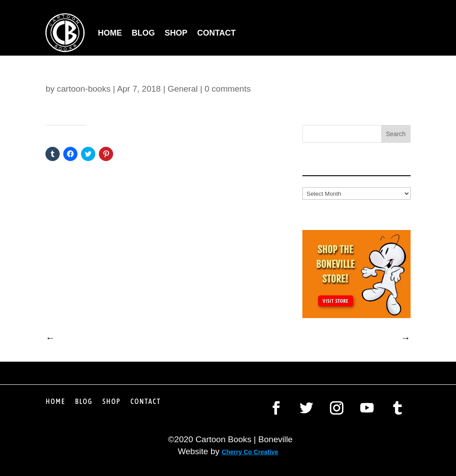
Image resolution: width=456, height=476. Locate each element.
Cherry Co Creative (250, 452)
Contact (217, 33)
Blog (143, 33)
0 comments (227, 89)
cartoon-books (84, 89)
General (183, 89)
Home (110, 33)
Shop (176, 33)
